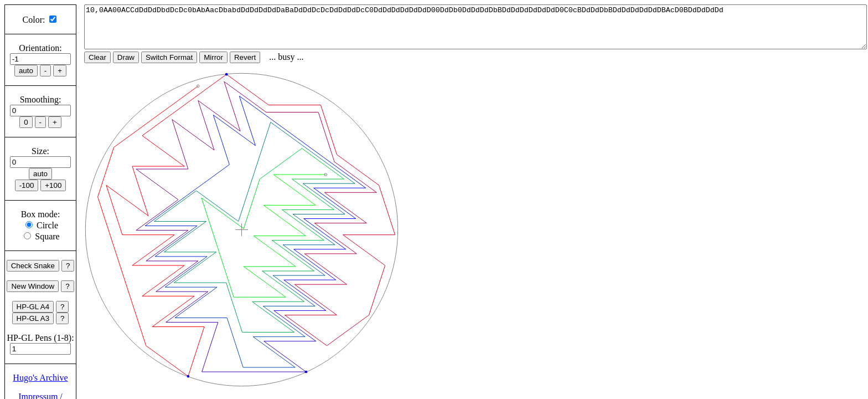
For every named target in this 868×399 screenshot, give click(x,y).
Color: (34, 20)
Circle (47, 225)
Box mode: (41, 214)
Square (47, 236)
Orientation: (40, 48)
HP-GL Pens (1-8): (40, 338)
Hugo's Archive (40, 378)
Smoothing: (41, 99)
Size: (40, 151)
